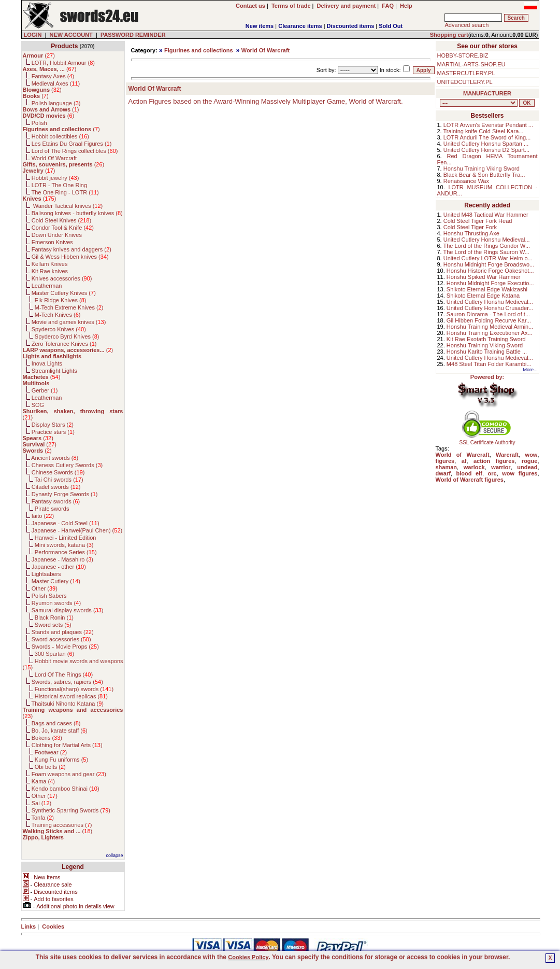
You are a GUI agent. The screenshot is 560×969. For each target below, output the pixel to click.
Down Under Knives (57, 235)
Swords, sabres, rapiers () (67, 682)
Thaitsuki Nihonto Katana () (67, 704)
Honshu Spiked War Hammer (484, 277)
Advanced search (466, 25)
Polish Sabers (49, 596)
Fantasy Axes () (53, 76)
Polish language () (56, 103)
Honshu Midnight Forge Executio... (490, 283)
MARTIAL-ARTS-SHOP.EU (471, 64)
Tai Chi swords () (59, 480)
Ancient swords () (55, 458)
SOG (38, 405)
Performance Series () (66, 552)
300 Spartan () (54, 654)
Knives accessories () (62, 278)
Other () (45, 588)
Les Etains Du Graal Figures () (72, 144)
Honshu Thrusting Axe (471, 233)
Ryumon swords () (56, 603)
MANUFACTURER (487, 93)
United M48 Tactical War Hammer (486, 215)
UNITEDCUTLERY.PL (465, 82)
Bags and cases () (56, 723)
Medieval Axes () (56, 83)
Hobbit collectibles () (60, 136)
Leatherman (47, 286)
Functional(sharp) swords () (74, 689)
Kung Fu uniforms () (61, 760)
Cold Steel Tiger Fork (470, 227)
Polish (39, 123)
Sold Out (391, 26)
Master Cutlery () (56, 581)
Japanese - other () (59, 567)
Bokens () (47, 738)
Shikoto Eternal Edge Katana (483, 296)
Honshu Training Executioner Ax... (490, 333)
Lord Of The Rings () (64, 675)
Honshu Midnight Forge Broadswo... (489, 264)
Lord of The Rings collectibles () (75, 151)
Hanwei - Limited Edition (66, 538)
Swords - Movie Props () (65, 647)
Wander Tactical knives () (67, 206)
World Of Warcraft (54, 158)
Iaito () (43, 516)
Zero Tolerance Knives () (64, 344)
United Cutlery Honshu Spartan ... (486, 144)
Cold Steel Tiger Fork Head (478, 221)
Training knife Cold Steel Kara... (484, 131)
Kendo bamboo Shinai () (66, 789)
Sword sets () (53, 625)
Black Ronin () (54, 617)
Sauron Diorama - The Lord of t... (488, 314)
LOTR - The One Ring (59, 185)
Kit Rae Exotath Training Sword (486, 339)
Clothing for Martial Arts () (67, 745)
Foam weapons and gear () (69, 774)
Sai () (42, 803)
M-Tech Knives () (58, 315)
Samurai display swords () (68, 610)
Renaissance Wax (466, 181)
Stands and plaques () (63, 632)
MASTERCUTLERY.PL (466, 73)
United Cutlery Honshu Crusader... (490, 308)
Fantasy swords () (56, 501)
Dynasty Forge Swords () (65, 494)
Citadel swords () (56, 487)
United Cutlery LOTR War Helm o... (488, 258)
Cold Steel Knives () (62, 220)
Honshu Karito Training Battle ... (487, 352)
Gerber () (45, 390)
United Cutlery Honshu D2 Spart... (486, 150)
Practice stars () (53, 432)
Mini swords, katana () (64, 545)
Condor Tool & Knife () (63, 228)
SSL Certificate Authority (487, 440)
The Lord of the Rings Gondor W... (487, 246)
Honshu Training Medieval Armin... (490, 327)
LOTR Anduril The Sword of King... (487, 137)
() (39, 55)
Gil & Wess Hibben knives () (70, 257)
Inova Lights (47, 363)
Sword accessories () (61, 639)
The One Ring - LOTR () (65, 192)
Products (64, 46)
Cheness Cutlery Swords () (67, 465)
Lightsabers (46, 574)
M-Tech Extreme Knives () (69, 307)
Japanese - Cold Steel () (66, 523)
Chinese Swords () (58, 472)
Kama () (43, 781)
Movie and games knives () (69, 322)
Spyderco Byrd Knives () (67, 336)
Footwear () (51, 752)
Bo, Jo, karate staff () (60, 731)
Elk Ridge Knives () (61, 300)
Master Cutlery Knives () (64, 293)
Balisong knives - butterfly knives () (77, 213)
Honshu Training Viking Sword (482, 168)
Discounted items (351, 26)
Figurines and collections (199, 50)
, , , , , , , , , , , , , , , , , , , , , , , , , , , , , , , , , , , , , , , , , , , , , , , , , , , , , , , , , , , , (479, 103)
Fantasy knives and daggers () (71, 249)
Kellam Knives (50, 264)
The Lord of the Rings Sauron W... (486, 252)
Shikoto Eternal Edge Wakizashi (487, 289)
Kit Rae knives (50, 271)
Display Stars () (53, 425)
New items (260, 26)
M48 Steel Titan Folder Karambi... (489, 364)
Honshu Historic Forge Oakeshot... (490, 271)
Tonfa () (42, 818)
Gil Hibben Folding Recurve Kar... (489, 320)
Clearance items (300, 26)
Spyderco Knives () (59, 329)
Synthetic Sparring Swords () (71, 810)
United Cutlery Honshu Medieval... (487, 240)
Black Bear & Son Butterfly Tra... (484, 175)
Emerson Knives (52, 242)
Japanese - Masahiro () (62, 559)
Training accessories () (61, 825)
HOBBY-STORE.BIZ (463, 55)
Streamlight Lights (54, 371)
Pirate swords (52, 509)
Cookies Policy (248, 957)
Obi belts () (50, 767)
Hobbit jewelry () (55, 178)
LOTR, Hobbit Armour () (63, 63)
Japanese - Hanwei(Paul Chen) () (77, 530)
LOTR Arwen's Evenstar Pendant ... (488, 125)
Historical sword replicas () (71, 696)
